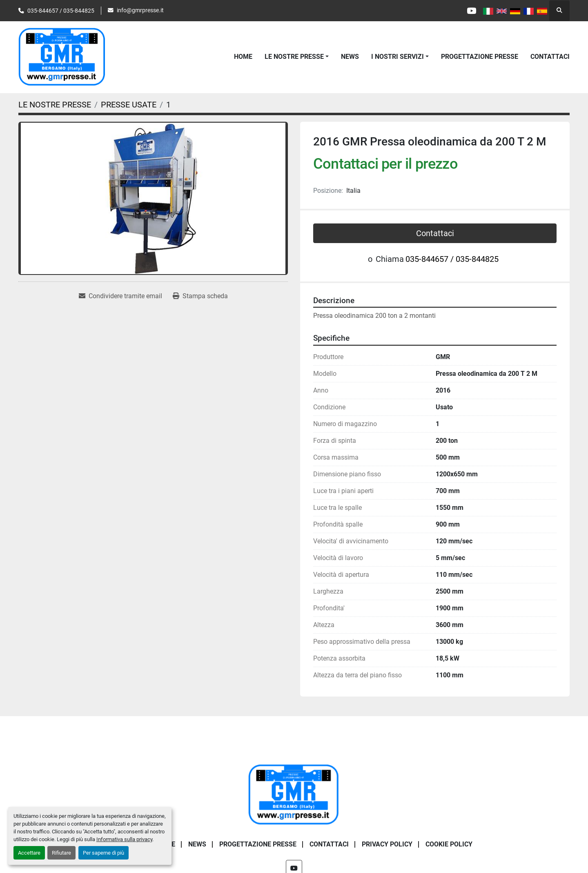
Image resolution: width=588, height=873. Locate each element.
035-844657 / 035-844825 (61, 11)
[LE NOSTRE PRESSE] (55, 105)
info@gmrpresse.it (140, 10)
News (350, 57)
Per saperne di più (104, 853)
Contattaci (435, 233)
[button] (297, 57)
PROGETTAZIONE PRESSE (480, 57)
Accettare (29, 853)
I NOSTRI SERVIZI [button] (398, 57)
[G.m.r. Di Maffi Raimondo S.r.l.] (294, 794)
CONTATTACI (550, 57)
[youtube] (471, 11)
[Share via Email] (120, 296)
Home (243, 57)
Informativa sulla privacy (124, 839)
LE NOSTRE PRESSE (294, 57)
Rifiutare (61, 853)
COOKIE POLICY (449, 844)
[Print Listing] (200, 296)
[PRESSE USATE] (129, 105)
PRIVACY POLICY (387, 844)
